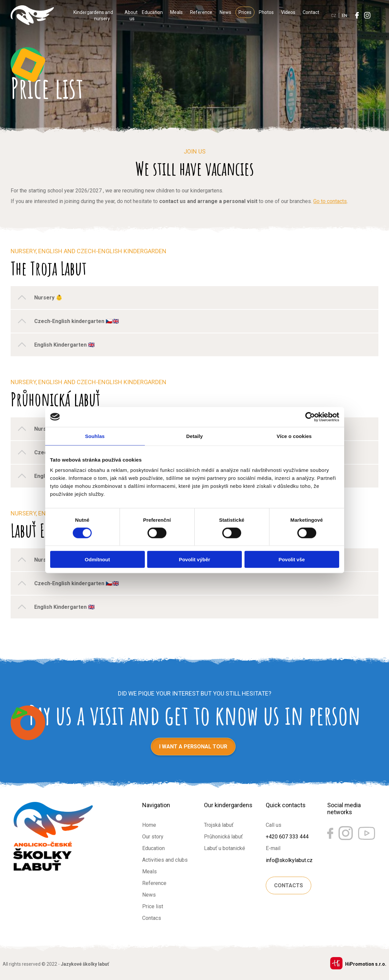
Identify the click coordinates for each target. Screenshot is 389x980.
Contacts (289, 885)
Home (149, 825)
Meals (176, 12)
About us (131, 15)
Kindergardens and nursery (93, 15)
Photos (266, 12)
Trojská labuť (219, 825)
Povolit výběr (194, 559)
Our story (153, 837)
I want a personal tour (193, 747)
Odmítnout (97, 559)
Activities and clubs (165, 860)
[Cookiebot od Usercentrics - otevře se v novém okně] (310, 417)
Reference (201, 12)
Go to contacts (330, 201)
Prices (245, 12)
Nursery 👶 (48, 298)
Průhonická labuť (223, 837)
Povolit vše (292, 559)
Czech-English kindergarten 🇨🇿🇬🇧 (77, 321)
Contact (311, 12)
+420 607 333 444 (287, 837)
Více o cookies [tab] (294, 436)
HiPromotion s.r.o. (366, 964)
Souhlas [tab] (95, 436)
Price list (153, 906)
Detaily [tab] (195, 436)
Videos (288, 12)
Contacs (152, 918)
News (225, 12)
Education (152, 12)
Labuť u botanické (225, 848)
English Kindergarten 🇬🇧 (64, 345)
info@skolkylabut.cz (289, 860)
